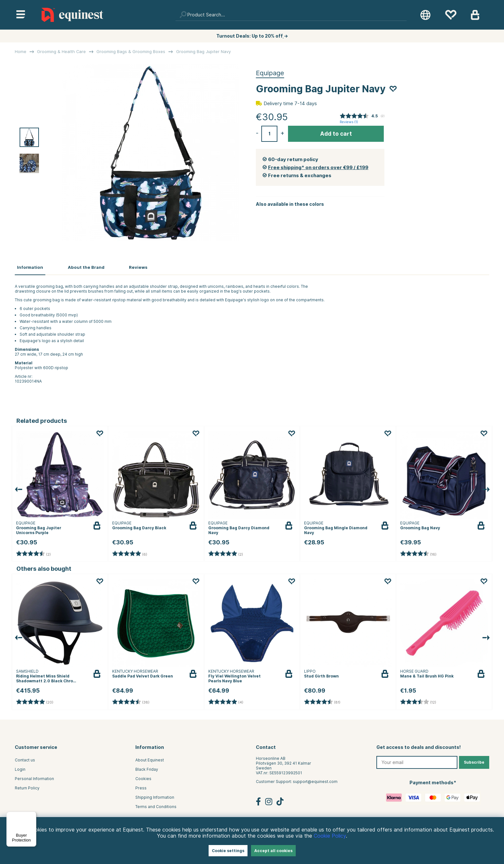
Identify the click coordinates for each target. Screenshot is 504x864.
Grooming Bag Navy (420, 527)
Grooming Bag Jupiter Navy (203, 52)
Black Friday (147, 768)
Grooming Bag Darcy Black (139, 527)
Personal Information (34, 778)
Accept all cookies (273, 851)
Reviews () (349, 122)
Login (20, 768)
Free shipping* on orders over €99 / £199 (318, 168)
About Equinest (150, 759)
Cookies (143, 778)
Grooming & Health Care (61, 52)
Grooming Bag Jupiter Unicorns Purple (39, 529)
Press (141, 787)
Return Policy (27, 787)
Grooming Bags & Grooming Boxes (131, 52)
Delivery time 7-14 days (290, 104)
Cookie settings (228, 851)
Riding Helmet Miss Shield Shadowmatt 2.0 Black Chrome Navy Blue (48, 680)
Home (21, 52)
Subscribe (474, 761)
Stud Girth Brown (321, 675)
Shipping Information (155, 796)
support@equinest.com (315, 781)
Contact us (25, 759)
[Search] (291, 15)
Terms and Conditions (156, 806)
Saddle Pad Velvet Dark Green (143, 675)
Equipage (270, 73)
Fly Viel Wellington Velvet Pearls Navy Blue (234, 678)
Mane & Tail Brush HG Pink (427, 675)
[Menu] (32, 815)
